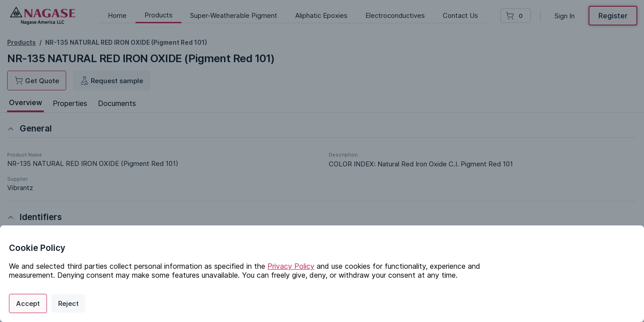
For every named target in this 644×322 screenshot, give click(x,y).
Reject (68, 303)
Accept (28, 303)
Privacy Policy (291, 266)
